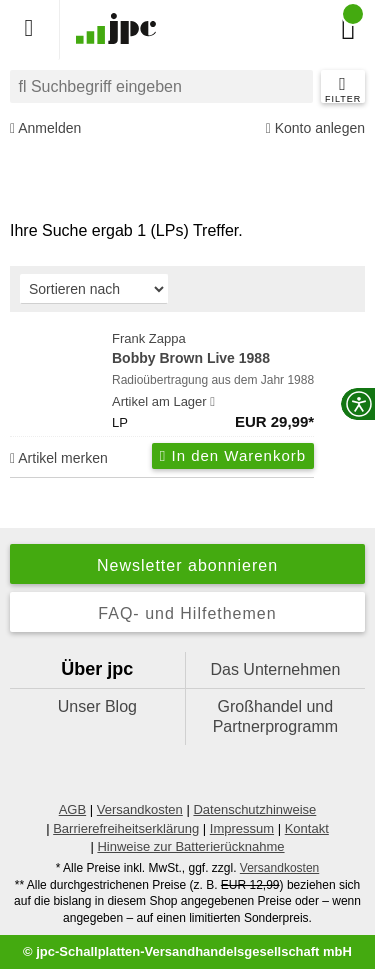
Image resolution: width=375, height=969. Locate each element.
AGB (72, 809)
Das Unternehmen (275, 669)
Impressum (242, 828)
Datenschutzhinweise (254, 809)
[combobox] (161, 86)
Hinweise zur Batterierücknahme (190, 846)
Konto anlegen (315, 128)
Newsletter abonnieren (187, 565)
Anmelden (45, 128)
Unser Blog (97, 706)
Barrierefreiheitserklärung (126, 828)
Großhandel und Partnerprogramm (275, 716)
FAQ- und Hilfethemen (187, 613)
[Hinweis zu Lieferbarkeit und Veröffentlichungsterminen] (212, 402)
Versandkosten (140, 809)
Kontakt (307, 828)
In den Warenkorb (233, 455)
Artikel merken (59, 458)
